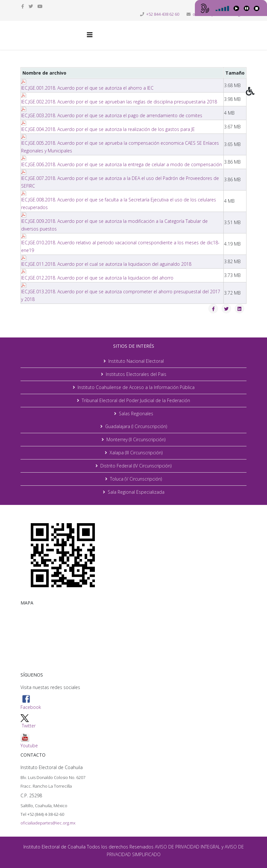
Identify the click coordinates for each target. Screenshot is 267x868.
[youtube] (40, 6)
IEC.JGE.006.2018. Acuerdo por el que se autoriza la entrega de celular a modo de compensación (121, 164)
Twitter (29, 726)
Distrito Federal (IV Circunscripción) (136, 466)
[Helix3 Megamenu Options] (90, 35)
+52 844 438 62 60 (163, 14)
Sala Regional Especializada (136, 492)
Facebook (31, 702)
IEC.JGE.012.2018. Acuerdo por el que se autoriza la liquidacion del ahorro (97, 278)
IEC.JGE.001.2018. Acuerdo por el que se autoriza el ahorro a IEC (87, 88)
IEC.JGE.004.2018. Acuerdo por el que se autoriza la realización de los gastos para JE (108, 129)
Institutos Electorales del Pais (136, 374)
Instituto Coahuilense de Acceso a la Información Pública (136, 387)
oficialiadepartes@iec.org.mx (48, 823)
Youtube (29, 741)
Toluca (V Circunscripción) (136, 479)
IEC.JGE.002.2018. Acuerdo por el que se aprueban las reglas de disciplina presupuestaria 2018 (119, 102)
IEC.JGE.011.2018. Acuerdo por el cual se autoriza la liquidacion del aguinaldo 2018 (106, 264)
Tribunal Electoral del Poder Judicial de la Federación (136, 400)
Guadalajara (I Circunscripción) (136, 426)
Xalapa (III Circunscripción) (136, 453)
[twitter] (31, 6)
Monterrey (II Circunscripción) (136, 439)
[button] (256, 96)
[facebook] (23, 6)
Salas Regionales (136, 414)
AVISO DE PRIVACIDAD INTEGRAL (188, 847)
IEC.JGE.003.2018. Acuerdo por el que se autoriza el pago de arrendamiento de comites (112, 115)
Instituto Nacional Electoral (136, 361)
